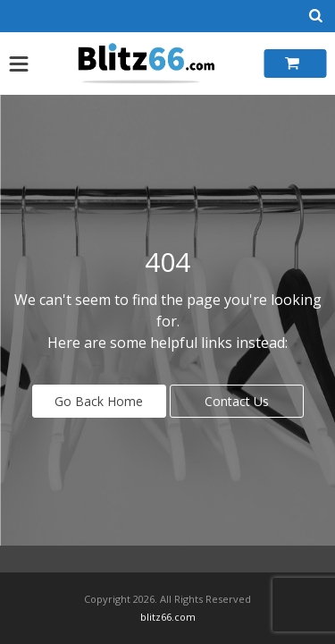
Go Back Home (99, 401)
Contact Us (237, 401)
